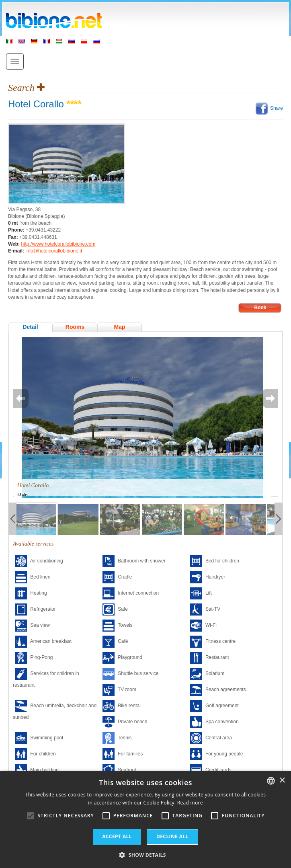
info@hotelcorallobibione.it (54, 251)
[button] (145, 855)
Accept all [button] (117, 836)
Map (120, 327)
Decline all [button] (172, 836)
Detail (30, 327)
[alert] (145, 819)
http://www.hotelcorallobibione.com (58, 244)
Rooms (75, 327)
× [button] (282, 781)
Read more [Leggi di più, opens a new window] (190, 803)
